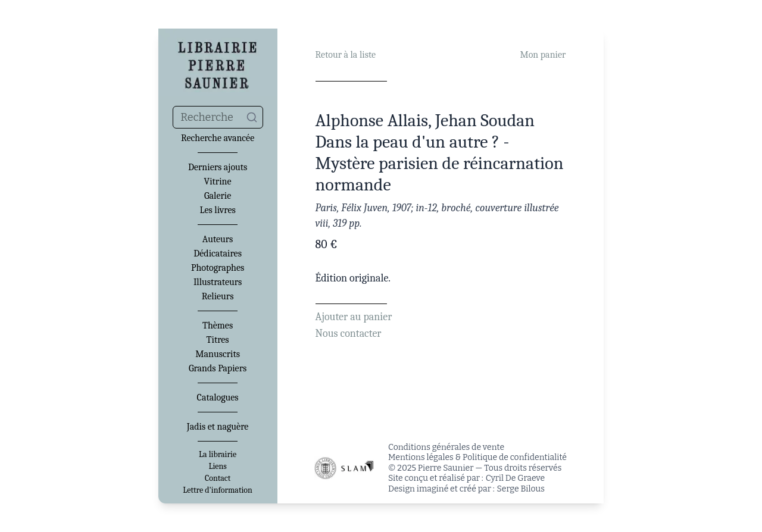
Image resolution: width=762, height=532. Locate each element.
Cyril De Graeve (515, 478)
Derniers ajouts (218, 167)
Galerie (218, 196)
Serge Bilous (521, 489)
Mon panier (543, 55)
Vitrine (218, 181)
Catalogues (218, 398)
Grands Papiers (218, 368)
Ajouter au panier (354, 317)
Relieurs (218, 296)
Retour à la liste (346, 55)
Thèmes (218, 326)
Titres (218, 340)
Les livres (217, 210)
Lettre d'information (218, 490)
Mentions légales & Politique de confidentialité (477, 457)
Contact (218, 478)
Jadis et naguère (218, 427)
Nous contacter (349, 334)
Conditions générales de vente (446, 447)
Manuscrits (218, 354)
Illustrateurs (218, 282)
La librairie (218, 455)
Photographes (218, 268)
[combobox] (218, 117)
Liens (217, 467)
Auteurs (218, 239)
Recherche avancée (218, 138)
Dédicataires (218, 254)
